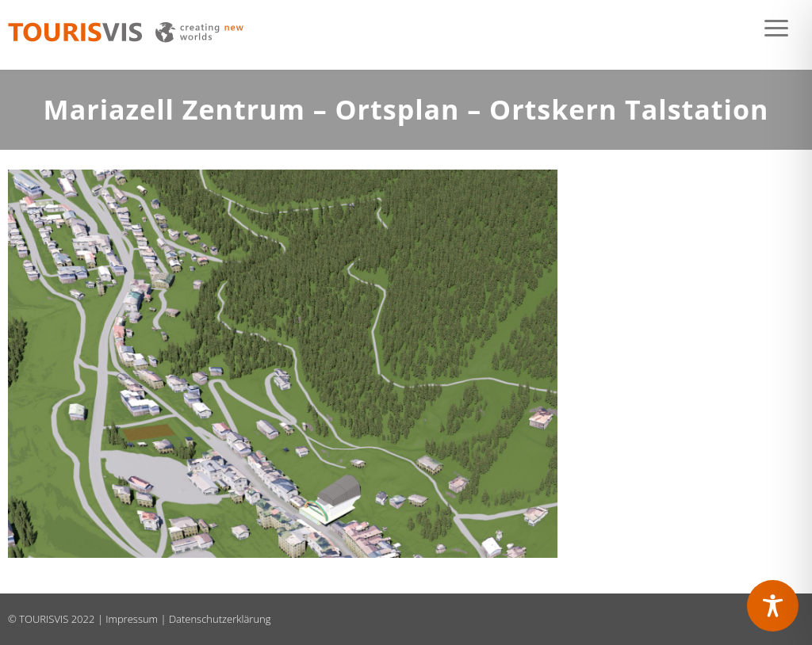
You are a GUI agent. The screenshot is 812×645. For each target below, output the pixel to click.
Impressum (132, 619)
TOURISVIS (44, 619)
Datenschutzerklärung (220, 619)
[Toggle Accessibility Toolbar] (773, 606)
